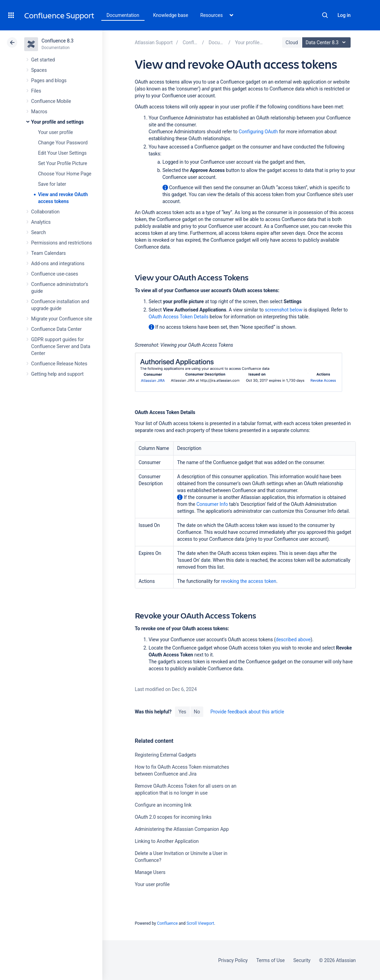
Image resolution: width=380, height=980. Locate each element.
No (197, 712)
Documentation (123, 15)
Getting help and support (57, 374)
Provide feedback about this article (247, 712)
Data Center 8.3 (327, 42)
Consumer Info (212, 504)
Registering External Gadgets (166, 755)
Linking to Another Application (167, 841)
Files (36, 91)
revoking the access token (249, 581)
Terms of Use (270, 960)
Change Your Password (63, 143)
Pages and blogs (49, 80)
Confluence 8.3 (58, 41)
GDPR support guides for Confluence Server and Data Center (61, 346)
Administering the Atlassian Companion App (182, 829)
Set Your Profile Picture (63, 163)
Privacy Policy (233, 960)
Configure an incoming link (163, 805)
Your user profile (55, 132)
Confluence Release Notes (59, 364)
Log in (344, 15)
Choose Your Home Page (65, 174)
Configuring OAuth (258, 132)
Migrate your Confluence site (62, 319)
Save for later (52, 184)
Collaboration (45, 212)
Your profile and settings (57, 122)
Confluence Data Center (56, 329)
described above (293, 640)
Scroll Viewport (200, 923)
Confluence (167, 923)
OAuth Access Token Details (179, 317)
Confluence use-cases (55, 274)
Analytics (41, 222)
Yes (182, 712)
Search (325, 15)
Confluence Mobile (51, 101)
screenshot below (284, 310)
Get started (43, 60)
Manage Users (150, 872)
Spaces (39, 70)
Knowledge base (171, 15)
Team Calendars (48, 253)
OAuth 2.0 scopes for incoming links (173, 817)
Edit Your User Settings (62, 153)
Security (302, 960)
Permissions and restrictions (62, 243)
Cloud (292, 42)
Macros (39, 112)
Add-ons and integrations (58, 263)
